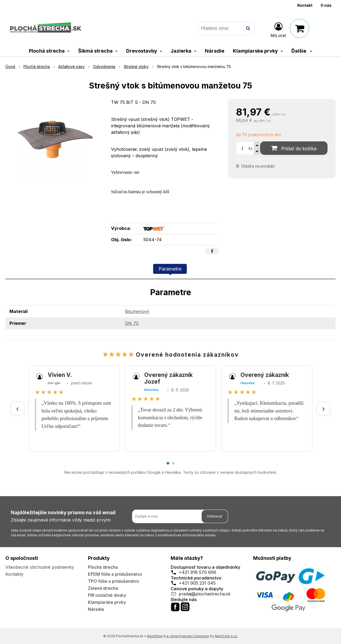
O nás (326, 5)
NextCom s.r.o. (226, 636)
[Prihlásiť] (278, 29)
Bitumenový (137, 311)
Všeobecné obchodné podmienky (40, 567)
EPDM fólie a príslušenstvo (115, 574)
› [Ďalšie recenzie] (323, 408)
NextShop (155, 636)
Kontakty (14, 574)
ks (251, 148)
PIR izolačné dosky (107, 595)
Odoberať (215, 516)
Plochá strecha (103, 567)
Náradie (96, 609)
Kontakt (305, 5)
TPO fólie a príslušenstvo (113, 581)
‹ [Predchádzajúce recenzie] (18, 408)
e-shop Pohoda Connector (188, 636)
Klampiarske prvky (107, 602)
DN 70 (132, 323)
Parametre (170, 269)
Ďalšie (302, 51)
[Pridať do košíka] (294, 148)
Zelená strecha (103, 588)
